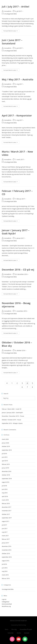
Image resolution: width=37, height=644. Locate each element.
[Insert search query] (19, 398)
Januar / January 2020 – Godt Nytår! (12, 413)
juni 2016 (5, 568)
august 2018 (6, 482)
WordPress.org (6, 606)
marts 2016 (5, 575)
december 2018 (7, 471)
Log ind (4, 599)
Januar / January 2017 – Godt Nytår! (16, 232)
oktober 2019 (6, 446)
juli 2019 (4, 454)
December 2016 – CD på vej (18, 270)
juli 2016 (4, 564)
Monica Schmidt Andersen (16, 3)
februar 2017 (6, 539)
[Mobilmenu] (32, 11)
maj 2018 (5, 493)
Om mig (14, 629)
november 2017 (7, 511)
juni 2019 (5, 457)
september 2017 (7, 518)
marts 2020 (5, 439)
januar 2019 (5, 468)
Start (7, 629)
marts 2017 (5, 536)
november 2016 (7, 550)
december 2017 (7, 507)
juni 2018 (5, 489)
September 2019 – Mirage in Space (12, 423)
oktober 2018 (6, 475)
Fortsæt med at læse (11, 30)
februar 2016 (6, 578)
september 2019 (7, 450)
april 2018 (5, 496)
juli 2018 (4, 486)
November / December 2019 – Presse (13, 416)
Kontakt (27, 633)
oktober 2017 (6, 514)
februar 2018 (6, 503)
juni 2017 (5, 528)
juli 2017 (4, 525)
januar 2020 (5, 443)
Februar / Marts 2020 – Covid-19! (12, 409)
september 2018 (7, 479)
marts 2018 (5, 500)
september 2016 (7, 557)
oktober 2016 (6, 553)
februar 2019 (6, 464)
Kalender (11, 633)
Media (19, 633)
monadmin (8, 48)
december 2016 (7, 546)
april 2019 (5, 461)
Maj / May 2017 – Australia (18, 79)
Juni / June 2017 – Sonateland (12, 42)
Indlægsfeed (6, 602)
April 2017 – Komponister (17, 115)
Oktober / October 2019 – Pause (11, 420)
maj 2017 (5, 532)
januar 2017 (5, 543)
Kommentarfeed (7, 604)
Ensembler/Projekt (26, 629)
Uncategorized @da (10, 51)
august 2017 (6, 521)
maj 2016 (5, 571)
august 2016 (6, 561)
